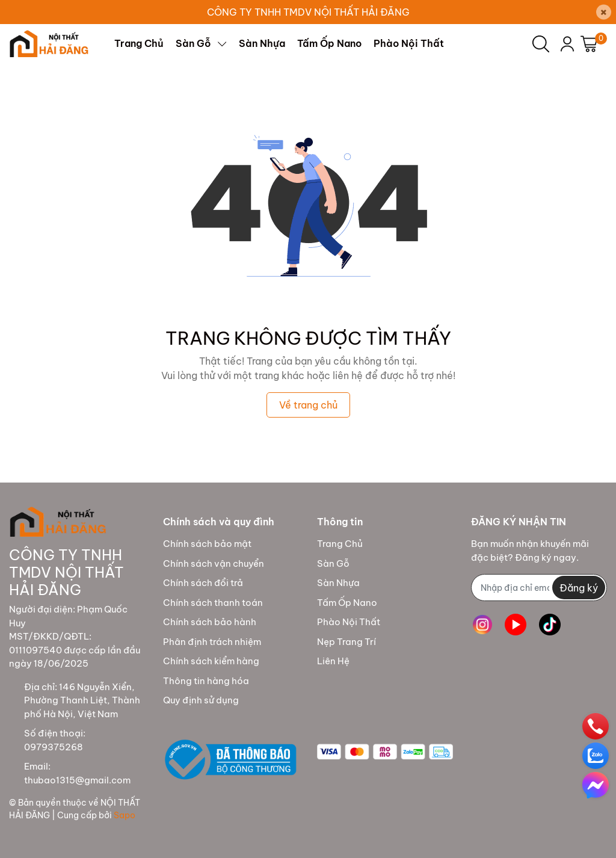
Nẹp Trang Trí (346, 642)
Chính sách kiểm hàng (211, 661)
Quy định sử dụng (201, 700)
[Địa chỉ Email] (539, 588)
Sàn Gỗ (333, 563)
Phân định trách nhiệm (212, 642)
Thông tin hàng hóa (206, 681)
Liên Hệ (333, 661)
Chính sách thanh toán (213, 603)
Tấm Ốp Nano (347, 603)
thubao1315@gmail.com (77, 780)
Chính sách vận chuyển (214, 563)
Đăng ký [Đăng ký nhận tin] (579, 588)
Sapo (125, 815)
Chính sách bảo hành (210, 622)
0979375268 (54, 747)
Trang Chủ (340, 544)
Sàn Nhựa (338, 583)
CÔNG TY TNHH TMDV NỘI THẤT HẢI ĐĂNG (308, 12)
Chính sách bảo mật (207, 544)
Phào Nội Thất (349, 622)
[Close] (604, 12)
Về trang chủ (308, 405)
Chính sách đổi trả (203, 583)
